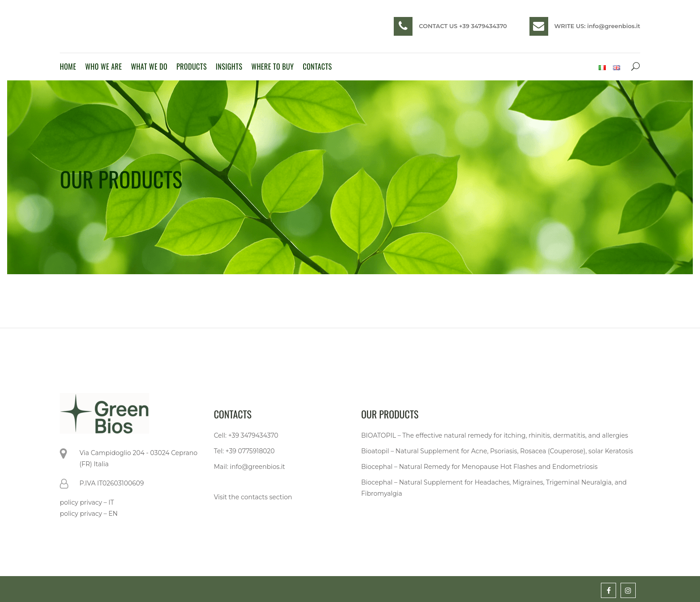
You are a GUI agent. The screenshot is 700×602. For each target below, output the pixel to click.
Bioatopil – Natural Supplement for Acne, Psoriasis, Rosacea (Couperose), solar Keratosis (497, 451)
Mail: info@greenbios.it (249, 467)
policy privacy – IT (87, 502)
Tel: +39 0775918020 (244, 451)
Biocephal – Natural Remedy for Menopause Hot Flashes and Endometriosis (479, 467)
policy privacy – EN (89, 514)
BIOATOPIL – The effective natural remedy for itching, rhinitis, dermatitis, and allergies (495, 435)
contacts (254, 497)
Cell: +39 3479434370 (246, 435)
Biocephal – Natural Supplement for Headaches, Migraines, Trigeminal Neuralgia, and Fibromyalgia (494, 488)
